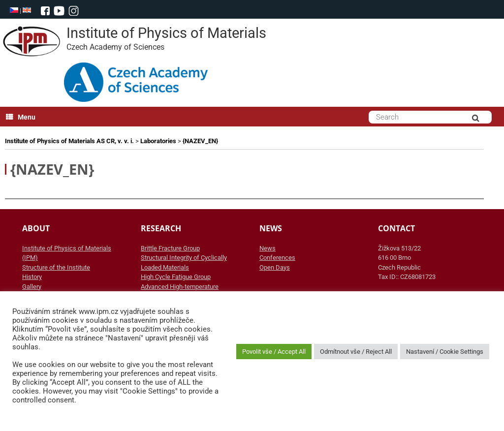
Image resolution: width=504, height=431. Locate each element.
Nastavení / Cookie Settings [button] (445, 352)
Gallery (32, 287)
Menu (21, 117)
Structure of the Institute (56, 267)
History (32, 277)
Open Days (275, 267)
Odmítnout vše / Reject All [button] (356, 352)
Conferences (277, 258)
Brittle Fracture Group (170, 248)
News (268, 248)
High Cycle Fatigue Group (176, 277)
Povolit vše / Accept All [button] (274, 352)
